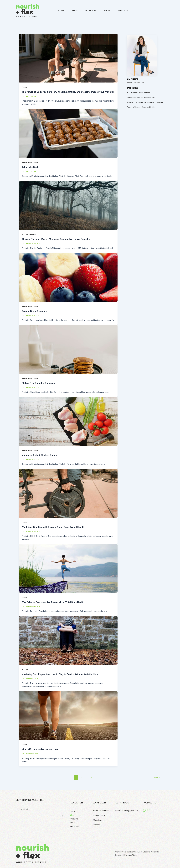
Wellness (33, 237)
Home (61, 10)
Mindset (25, 237)
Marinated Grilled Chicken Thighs (40, 458)
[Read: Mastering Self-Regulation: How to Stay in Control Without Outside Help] (68, 643)
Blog (75, 10)
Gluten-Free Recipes (30, 165)
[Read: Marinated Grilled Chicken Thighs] (68, 424)
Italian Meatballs (31, 170)
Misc (154, 98)
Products (91, 10)
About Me (123, 10)
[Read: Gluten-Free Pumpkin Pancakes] (68, 352)
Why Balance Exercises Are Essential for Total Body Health (54, 605)
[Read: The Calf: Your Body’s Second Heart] (68, 718)
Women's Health (148, 107)
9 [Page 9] (91, 780)
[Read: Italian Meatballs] (68, 136)
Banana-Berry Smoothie (35, 314)
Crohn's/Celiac (137, 93)
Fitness (25, 87)
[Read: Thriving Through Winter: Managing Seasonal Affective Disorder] (68, 208)
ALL (128, 93)
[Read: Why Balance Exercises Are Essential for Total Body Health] (68, 571)
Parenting (159, 102)
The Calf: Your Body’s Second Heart (41, 752)
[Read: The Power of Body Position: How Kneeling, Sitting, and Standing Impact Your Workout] (68, 58)
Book (107, 10)
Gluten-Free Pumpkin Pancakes (39, 386)
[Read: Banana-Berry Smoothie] (68, 280)
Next (157, 780)
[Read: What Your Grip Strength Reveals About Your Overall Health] (68, 496)
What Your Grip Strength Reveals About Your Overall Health (55, 530)
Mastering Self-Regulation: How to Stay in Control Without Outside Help (61, 676)
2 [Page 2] (81, 780)
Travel (129, 107)
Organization (149, 102)
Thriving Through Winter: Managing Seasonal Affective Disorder (58, 242)
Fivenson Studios (131, 855)
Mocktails (131, 102)
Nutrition (139, 102)
